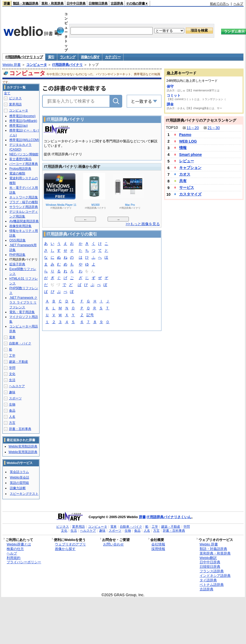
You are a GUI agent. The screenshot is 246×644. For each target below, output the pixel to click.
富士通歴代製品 (20, 159)
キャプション (190, 168)
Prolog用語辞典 (20, 169)
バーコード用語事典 (24, 164)
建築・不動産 (19, 362)
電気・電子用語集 (22, 312)
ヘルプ (238, 4)
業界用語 (15, 104)
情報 (183, 148)
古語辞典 (117, 3)
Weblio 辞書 (12, 65)
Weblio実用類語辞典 (23, 446)
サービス (187, 187)
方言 (12, 423)
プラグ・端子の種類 (24, 202)
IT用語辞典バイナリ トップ (24, 57)
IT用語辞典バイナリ (68, 65)
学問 (12, 368)
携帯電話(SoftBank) (23, 121)
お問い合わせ (113, 544)
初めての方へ (219, 4)
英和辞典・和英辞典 (215, 553)
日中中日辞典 (76, 3)
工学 (12, 356)
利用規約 (14, 558)
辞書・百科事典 (20, 429)
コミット (174, 95)
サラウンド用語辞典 (24, 207)
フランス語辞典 (212, 571)
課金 (170, 104)
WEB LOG (188, 141)
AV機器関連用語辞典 (24, 221)
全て (7, 93)
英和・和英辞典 (52, 3)
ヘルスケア (17, 386)
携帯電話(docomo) (22, 116)
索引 (51, 57)
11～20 (193, 128)
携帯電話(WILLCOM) (24, 140)
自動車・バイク (20, 343)
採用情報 (158, 549)
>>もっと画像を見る (143, 224)
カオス (185, 174)
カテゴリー (113, 57)
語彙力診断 (18, 488)
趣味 (12, 392)
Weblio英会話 (19, 477)
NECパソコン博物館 (24, 154)
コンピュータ (37, 65)
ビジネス (15, 98)
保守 (170, 86)
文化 (12, 374)
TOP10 (172, 127)
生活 (12, 380)
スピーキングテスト (24, 494)
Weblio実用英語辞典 (23, 452)
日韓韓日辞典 (98, 3)
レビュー (187, 161)
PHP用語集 (17, 255)
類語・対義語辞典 (26, 3)
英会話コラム (19, 472)
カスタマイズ (190, 194)
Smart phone (191, 155)
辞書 (7, 3)
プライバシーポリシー (24, 562)
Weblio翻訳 (208, 558)
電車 (12, 337)
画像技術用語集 (20, 226)
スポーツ (15, 398)
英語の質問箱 (19, 483)
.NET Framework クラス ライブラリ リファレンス (23, 302)
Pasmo (185, 135)
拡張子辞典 (17, 264)
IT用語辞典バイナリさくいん (169, 517)
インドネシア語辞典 (215, 576)
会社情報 (158, 544)
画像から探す (90, 57)
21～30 (214, 128)
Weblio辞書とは (19, 544)
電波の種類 (17, 173)
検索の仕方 (15, 549)
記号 (90, 315)
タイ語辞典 (208, 580)
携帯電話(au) (18, 126)
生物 (12, 404)
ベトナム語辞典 (212, 585)
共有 (183, 181)
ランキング (68, 57)
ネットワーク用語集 (24, 197)
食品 (12, 411)
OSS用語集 (17, 240)
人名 (12, 417)
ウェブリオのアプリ (70, 544)
